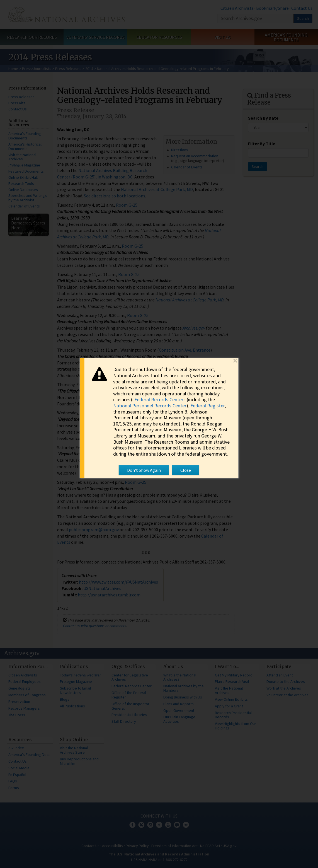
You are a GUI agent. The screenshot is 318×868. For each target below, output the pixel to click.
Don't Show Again (144, 470)
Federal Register (207, 406)
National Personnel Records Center (150, 406)
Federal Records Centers (160, 399)
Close (186, 470)
